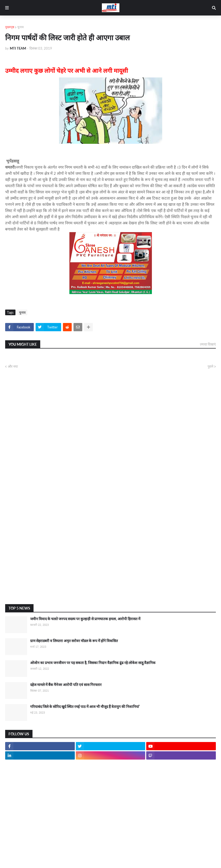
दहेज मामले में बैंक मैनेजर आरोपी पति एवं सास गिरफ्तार (66, 685)
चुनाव (21, 27)
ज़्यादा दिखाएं (208, 344)
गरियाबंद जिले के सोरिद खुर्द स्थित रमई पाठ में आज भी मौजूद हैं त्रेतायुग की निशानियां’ (85, 707)
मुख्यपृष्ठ (10, 27)
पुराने (210, 366)
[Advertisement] (110, 559)
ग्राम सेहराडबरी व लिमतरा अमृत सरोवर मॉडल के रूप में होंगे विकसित (74, 641)
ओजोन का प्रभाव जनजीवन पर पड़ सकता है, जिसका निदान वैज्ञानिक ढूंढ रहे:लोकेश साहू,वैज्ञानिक (93, 663)
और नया (13, 366)
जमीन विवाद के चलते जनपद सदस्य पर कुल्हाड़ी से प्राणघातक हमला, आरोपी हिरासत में (85, 619)
